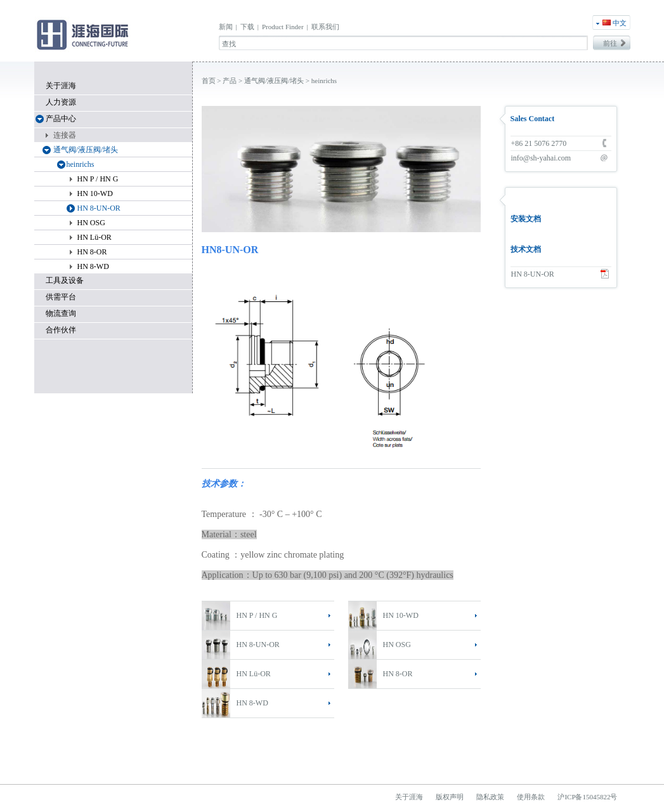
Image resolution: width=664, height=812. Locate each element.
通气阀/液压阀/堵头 (274, 81)
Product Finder (283, 27)
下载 (247, 27)
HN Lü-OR (254, 674)
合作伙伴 (61, 330)
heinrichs (324, 81)
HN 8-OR (398, 674)
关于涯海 (61, 86)
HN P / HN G (257, 615)
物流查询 (61, 313)
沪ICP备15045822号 (587, 797)
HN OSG (397, 645)
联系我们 (325, 27)
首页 (209, 81)
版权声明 (450, 797)
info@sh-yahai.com (541, 158)
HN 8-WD (252, 703)
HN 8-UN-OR (258, 645)
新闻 (226, 27)
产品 (230, 81)
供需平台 (61, 297)
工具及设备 (65, 280)
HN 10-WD (401, 615)
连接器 (65, 135)
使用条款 (531, 797)
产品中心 (61, 119)
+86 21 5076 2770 (539, 143)
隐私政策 (490, 797)
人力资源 (61, 102)
